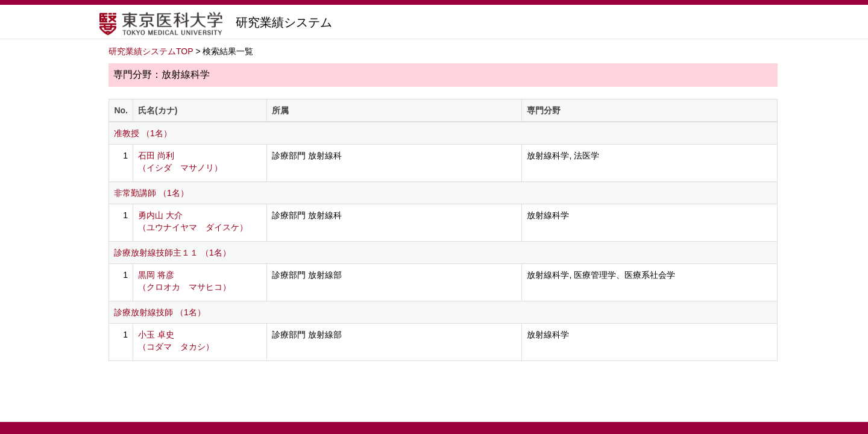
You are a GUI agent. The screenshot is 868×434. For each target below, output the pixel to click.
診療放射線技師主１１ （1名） (172, 253)
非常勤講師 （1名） (151, 193)
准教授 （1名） (143, 133)
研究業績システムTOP (151, 51)
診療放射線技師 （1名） (160, 312)
